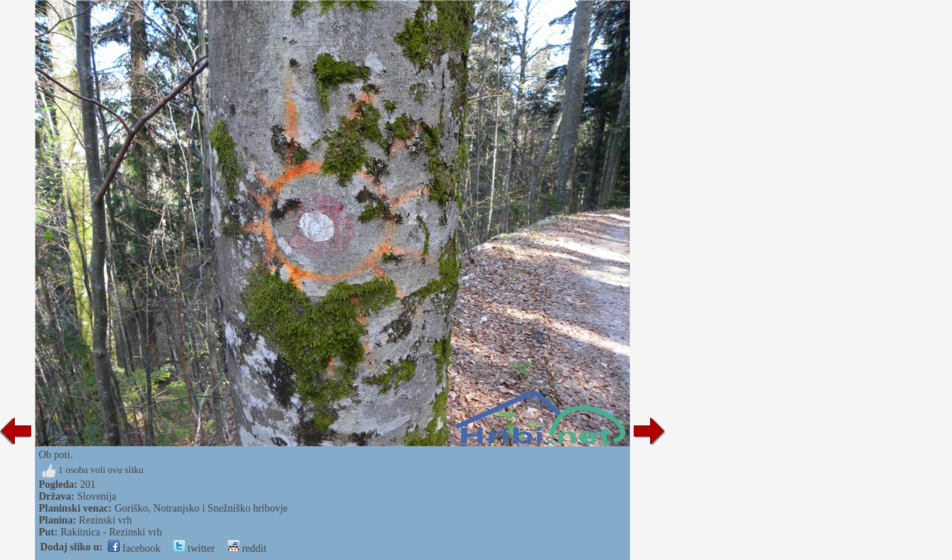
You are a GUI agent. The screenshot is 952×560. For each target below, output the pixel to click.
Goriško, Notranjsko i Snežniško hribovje (201, 508)
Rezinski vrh (105, 520)
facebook (134, 548)
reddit (247, 548)
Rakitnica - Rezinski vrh (111, 532)
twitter (194, 548)
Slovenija (97, 496)
